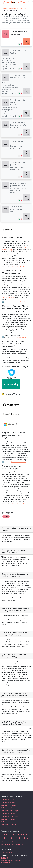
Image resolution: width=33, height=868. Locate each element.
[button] (19, 44)
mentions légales (7, 861)
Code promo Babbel (17, 503)
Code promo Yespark (8, 822)
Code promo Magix (11, 10)
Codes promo (13, 8)
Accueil (4, 8)
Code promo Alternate (18, 302)
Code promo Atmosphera (9, 816)
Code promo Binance (8, 799)
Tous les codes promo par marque (12, 844)
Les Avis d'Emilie (7, 853)
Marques (23, 8)
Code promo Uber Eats (9, 802)
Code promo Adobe (17, 266)
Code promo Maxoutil (8, 819)
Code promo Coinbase (8, 808)
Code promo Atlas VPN (18, 337)
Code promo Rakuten (8, 813)
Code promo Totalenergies (10, 811)
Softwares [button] (6, 517)
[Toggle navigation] (31, 3)
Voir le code (27, 42)
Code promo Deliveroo (8, 805)
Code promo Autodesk (18, 462)
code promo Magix (8, 298)
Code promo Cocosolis (8, 825)
